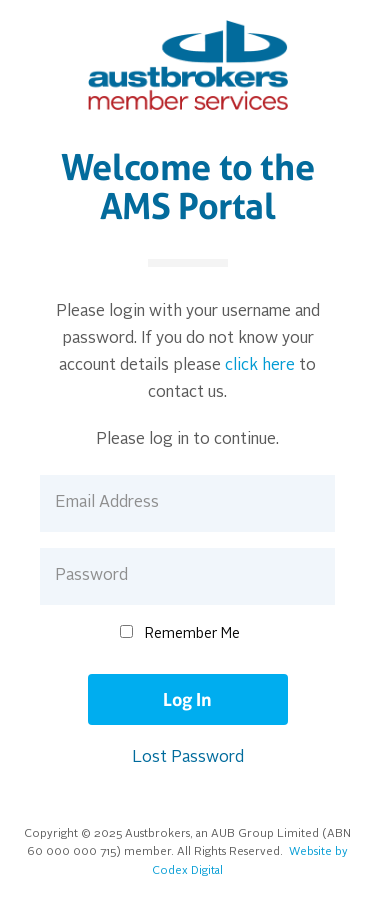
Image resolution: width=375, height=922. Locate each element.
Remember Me (192, 634)
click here (260, 366)
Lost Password (188, 758)
